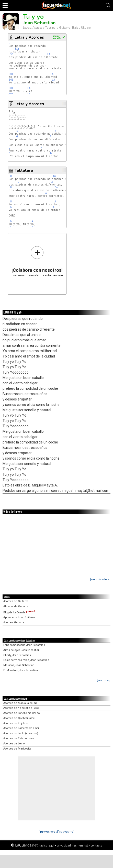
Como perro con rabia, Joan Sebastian (26, 660)
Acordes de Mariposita (17, 749)
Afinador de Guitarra (16, 606)
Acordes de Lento (14, 744)
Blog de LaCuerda (19, 612)
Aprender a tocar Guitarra (19, 617)
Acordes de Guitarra (16, 601)
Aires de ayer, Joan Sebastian (21, 650)
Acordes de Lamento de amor (21, 728)
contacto (96, 845)
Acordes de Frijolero (16, 723)
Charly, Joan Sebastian (17, 655)
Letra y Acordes (29, 37)
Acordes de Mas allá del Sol (20, 703)
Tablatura (24, 170)
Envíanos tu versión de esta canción (37, 261)
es (75, 845)
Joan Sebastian (39, 23)
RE (11, 43)
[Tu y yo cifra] (66, 832)
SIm (17, 49)
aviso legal (47, 845)
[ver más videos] (100, 579)
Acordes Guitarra (14, 622)
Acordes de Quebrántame (19, 718)
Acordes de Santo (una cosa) (21, 733)
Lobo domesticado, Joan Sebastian (24, 645)
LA (50, 54)
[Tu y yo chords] (48, 832)
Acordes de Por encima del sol (22, 713)
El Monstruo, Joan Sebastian (21, 670)
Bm (55, 176)
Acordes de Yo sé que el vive (21, 708)
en (81, 845)
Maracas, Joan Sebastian (19, 665)
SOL (13, 54)
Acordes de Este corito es (19, 738)
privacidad (64, 845)
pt (87, 845)
